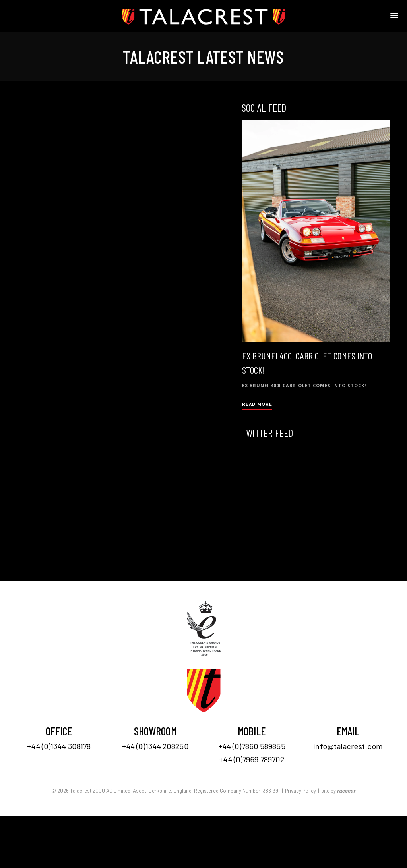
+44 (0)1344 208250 (155, 746)
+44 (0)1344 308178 (59, 746)
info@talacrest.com (348, 746)
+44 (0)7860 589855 (252, 746)
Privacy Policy (300, 791)
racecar (346, 791)
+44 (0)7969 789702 (252, 759)
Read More (257, 404)
